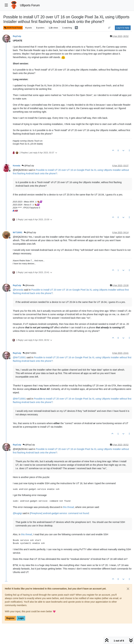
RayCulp (17, 36)
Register (10, 618)
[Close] (128, 589)
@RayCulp (28, 166)
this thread (68, 507)
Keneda (16, 166)
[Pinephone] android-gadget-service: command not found (59, 513)
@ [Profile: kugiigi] (17, 513)
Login (21, 618)
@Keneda (28, 285)
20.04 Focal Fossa (13, 28)
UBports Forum (30, 5)
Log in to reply (123, 28)
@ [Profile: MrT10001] (19, 357)
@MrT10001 (29, 353)
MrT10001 (18, 233)
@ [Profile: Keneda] (18, 290)
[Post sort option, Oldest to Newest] (109, 28)
